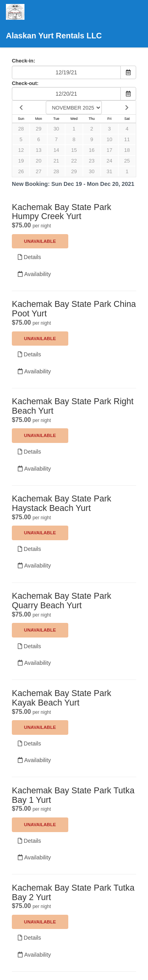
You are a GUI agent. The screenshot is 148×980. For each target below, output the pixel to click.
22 (74, 161)
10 (109, 139)
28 (21, 129)
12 (21, 150)
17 (109, 150)
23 (92, 161)
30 (56, 129)
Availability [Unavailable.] (34, 274)
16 (92, 150)
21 (56, 161)
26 (21, 171)
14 (56, 150)
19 (21, 161)
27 (39, 171)
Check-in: (23, 61)
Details (29, 257)
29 (39, 129)
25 (127, 161)
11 (127, 139)
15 (74, 150)
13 (39, 150)
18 (127, 150)
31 (109, 171)
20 (39, 161)
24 (109, 161)
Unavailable (40, 241)
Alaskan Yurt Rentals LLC (54, 22)
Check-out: (25, 83)
